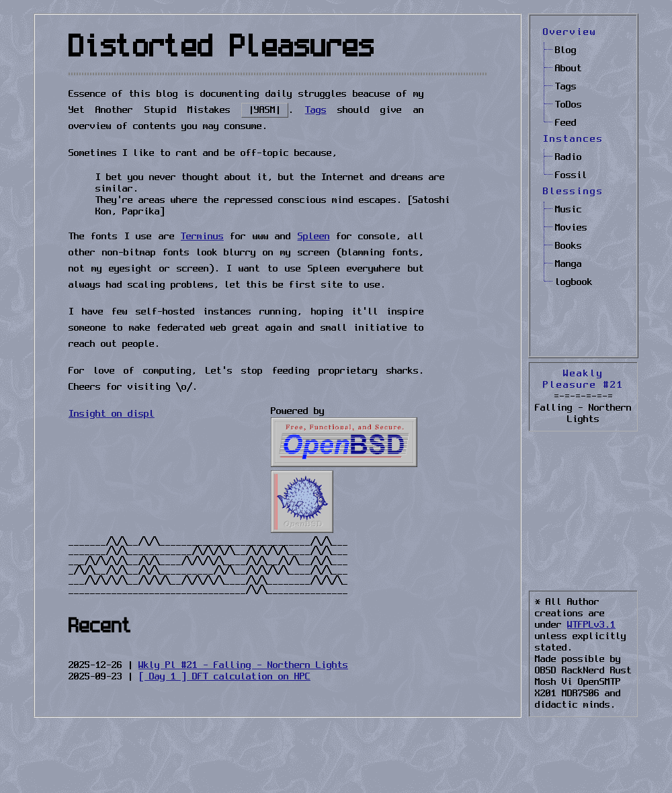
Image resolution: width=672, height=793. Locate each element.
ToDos (569, 105)
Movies (571, 228)
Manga (569, 264)
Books (569, 246)
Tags (566, 87)
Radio (569, 157)
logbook (574, 282)
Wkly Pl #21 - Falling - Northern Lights (243, 665)
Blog (566, 50)
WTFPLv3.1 (591, 625)
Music (569, 210)
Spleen (314, 237)
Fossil (571, 175)
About (569, 69)
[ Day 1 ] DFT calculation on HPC (224, 677)
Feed (566, 123)
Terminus (202, 237)
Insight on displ (112, 414)
